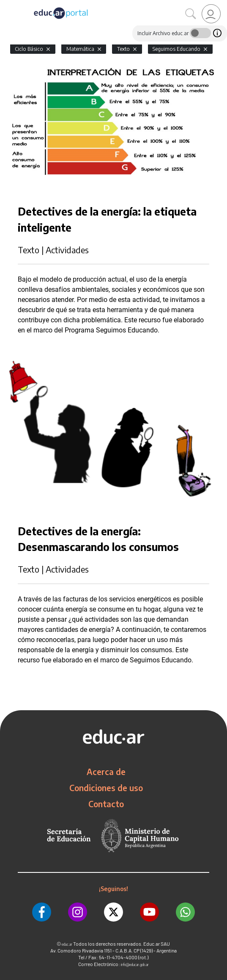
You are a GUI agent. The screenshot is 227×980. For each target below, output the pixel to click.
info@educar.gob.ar (135, 965)
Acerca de (106, 772)
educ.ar (67, 944)
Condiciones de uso (106, 788)
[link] (211, 14)
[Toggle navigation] (8, 5)
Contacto (106, 804)
